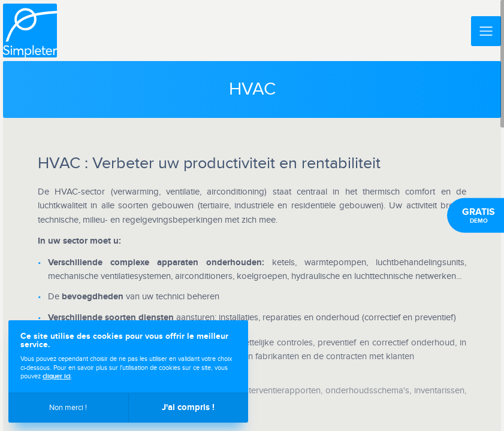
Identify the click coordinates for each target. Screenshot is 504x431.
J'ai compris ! (188, 407)
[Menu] (486, 31)
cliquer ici (57, 376)
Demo (479, 215)
